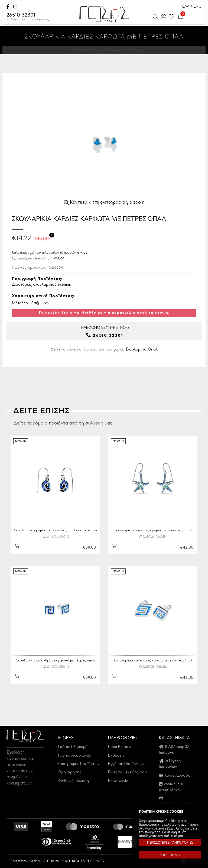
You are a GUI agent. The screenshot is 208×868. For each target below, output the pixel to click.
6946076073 (169, 790)
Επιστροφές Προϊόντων (78, 764)
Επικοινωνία (118, 781)
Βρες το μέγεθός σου (127, 772)
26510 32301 (28, 17)
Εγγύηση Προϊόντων (126, 764)
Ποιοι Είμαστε (120, 747)
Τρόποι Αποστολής (74, 756)
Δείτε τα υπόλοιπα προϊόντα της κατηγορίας (104, 350)
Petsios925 (104, 14)
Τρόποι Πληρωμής (73, 747)
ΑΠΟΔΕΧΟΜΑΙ (170, 855)
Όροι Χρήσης (69, 772)
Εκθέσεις (116, 756)
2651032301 (173, 784)
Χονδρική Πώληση (73, 781)
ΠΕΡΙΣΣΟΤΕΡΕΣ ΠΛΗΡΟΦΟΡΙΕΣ (170, 842)
